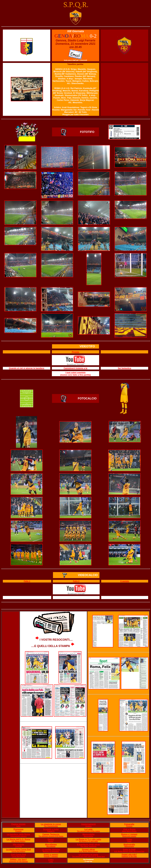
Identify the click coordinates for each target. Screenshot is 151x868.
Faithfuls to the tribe (129, 857)
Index (18, 826)
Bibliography (129, 846)
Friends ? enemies (51, 857)
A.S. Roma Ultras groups (88, 851)
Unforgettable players (18, 836)
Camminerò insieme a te (76, 368)
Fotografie (129, 824)
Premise (18, 831)
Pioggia (75, 352)
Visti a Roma (129, 829)
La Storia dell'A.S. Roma (18, 839)
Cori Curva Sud (18, 854)
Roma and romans (129, 836)
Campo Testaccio (51, 834)
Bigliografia (129, 844)
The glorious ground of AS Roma (51, 836)
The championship (51, 826)
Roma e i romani (129, 834)
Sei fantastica (124, 368)
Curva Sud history (18, 851)
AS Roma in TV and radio (88, 841)
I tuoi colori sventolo (75, 372)
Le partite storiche (51, 849)
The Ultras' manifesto (88, 846)
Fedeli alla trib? (129, 854)
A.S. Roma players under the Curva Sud (129, 851)
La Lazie (88, 829)
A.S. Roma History (18, 841)
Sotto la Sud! (129, 849)
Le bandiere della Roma (18, 834)
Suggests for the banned (18, 862)
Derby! (51, 839)
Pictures (129, 826)
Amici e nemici (51, 854)
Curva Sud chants (18, 857)
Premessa (18, 829)
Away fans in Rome (129, 831)
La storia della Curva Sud (18, 849)
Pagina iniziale (18, 824)
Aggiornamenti (88, 824)
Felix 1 (27, 581)
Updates (88, 826)
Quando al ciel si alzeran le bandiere (27, 368)
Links (51, 860)
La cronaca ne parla (88, 854)
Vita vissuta (18, 844)
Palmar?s (51, 831)
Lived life (18, 846)
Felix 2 (76, 581)
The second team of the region (88, 831)
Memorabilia (88, 834)
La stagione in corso (51, 824)
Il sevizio (125, 581)
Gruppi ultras (89, 849)
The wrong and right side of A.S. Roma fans (88, 857)
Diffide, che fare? (18, 860)
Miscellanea (51, 844)
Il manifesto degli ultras (88, 844)
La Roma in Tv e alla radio (88, 839)
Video (129, 839)
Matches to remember (51, 851)
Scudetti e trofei (51, 829)
